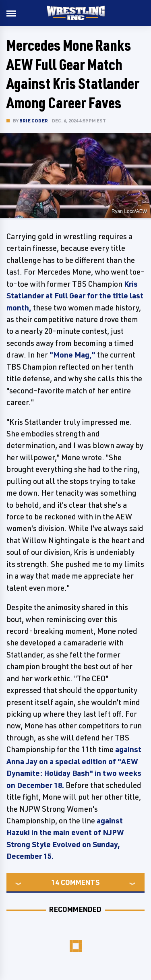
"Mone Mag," (72, 355)
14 (55, 882)
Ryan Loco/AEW (129, 211)
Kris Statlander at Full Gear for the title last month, (75, 296)
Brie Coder (34, 121)
